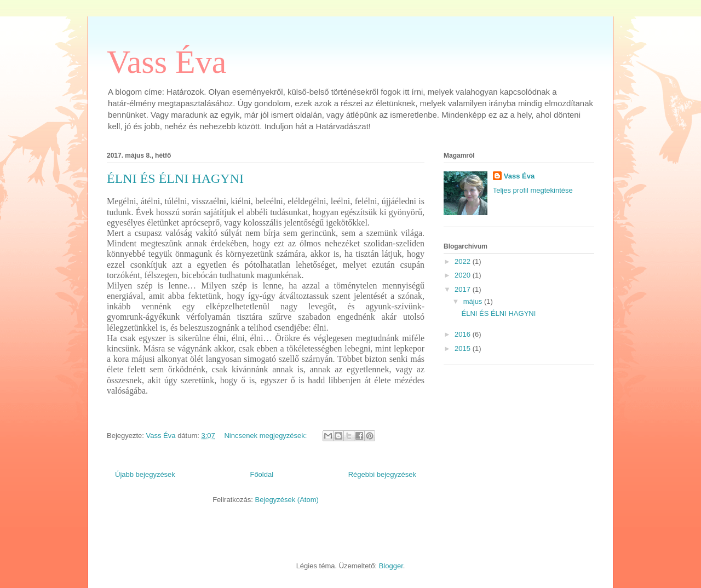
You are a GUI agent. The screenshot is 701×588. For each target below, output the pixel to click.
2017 (464, 289)
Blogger (391, 566)
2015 (464, 348)
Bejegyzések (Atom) (286, 500)
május (474, 301)
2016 (464, 334)
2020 (464, 275)
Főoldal (262, 474)
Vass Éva (166, 62)
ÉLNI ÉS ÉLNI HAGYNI (175, 178)
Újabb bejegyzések (145, 474)
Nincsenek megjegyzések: (266, 436)
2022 (464, 261)
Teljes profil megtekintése (533, 190)
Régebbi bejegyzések (382, 474)
